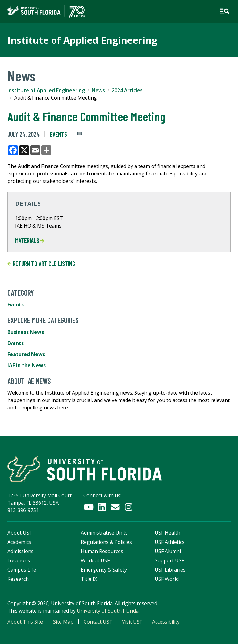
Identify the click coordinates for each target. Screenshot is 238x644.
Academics (19, 542)
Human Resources (102, 551)
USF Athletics (170, 542)
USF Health (167, 533)
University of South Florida (108, 611)
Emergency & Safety (104, 570)
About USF (20, 533)
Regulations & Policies (106, 542)
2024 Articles (127, 90)
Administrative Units (104, 533)
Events (58, 134)
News (98, 90)
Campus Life (22, 570)
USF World (167, 579)
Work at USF (95, 560)
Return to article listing (41, 264)
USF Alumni (168, 551)
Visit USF (132, 622)
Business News (26, 332)
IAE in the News (27, 365)
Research (18, 579)
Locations (19, 560)
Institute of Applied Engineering (46, 90)
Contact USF (98, 622)
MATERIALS (30, 240)
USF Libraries (170, 570)
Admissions (21, 551)
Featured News (26, 354)
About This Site (25, 622)
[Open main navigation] (225, 12)
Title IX (89, 579)
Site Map (63, 622)
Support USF (169, 560)
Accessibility (166, 622)
